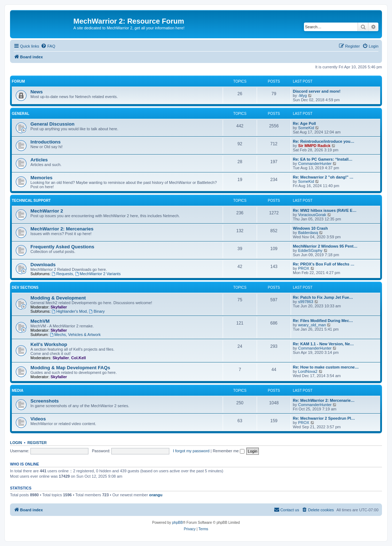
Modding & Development (58, 298)
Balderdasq (308, 233)
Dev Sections (25, 287)
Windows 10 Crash (310, 228)
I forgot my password (191, 451)
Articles (39, 160)
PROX (304, 268)
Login (16, 443)
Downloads (43, 265)
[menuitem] (48, 46)
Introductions (45, 142)
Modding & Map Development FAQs (70, 368)
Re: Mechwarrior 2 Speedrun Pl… (324, 418)
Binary (97, 311)
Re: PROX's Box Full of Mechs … (324, 264)
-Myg (303, 96)
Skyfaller (59, 307)
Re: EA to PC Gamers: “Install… (323, 159)
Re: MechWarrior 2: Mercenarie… (324, 400)
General (21, 114)
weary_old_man (312, 325)
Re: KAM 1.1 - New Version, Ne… (323, 344)
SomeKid (306, 128)
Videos (38, 419)
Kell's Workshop (49, 344)
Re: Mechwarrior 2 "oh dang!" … (323, 177)
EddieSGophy (310, 250)
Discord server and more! (317, 91)
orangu (156, 495)
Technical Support (31, 201)
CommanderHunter (315, 164)
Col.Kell (79, 358)
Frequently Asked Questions (62, 247)
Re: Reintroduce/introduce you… (324, 141)
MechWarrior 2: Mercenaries (62, 229)
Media (18, 391)
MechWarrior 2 (47, 211)
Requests (62, 274)
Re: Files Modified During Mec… (323, 321)
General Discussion (52, 124)
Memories (42, 178)
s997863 (306, 302)
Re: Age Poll (304, 123)
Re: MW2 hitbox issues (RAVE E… (325, 210)
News (37, 92)
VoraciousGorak (312, 215)
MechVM (40, 321)
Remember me (229, 451)
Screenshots (45, 401)
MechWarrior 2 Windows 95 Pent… (325, 246)
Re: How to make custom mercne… (326, 367)
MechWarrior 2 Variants (98, 274)
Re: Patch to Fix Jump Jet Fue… (323, 297)
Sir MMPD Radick (314, 146)
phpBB (178, 523)
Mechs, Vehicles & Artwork (75, 335)
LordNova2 (308, 371)
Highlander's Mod (69, 311)
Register (37, 443)
